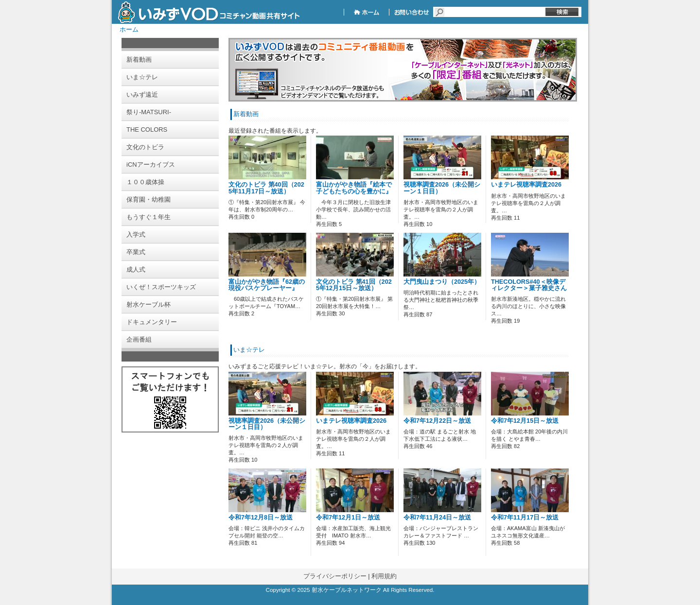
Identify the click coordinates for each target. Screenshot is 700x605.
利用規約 (384, 576)
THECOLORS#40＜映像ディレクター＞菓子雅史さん (529, 285)
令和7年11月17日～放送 (525, 518)
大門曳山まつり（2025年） (442, 282)
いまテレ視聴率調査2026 (526, 185)
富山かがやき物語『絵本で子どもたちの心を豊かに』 (354, 188)
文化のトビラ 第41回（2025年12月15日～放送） (354, 285)
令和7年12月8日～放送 (261, 518)
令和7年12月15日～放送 (525, 421)
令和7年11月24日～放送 (437, 518)
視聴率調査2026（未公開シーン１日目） (442, 188)
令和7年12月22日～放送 (437, 421)
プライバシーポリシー (335, 576)
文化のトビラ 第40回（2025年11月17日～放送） (266, 188)
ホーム (129, 29)
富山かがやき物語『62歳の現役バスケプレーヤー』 (267, 285)
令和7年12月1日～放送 (348, 518)
